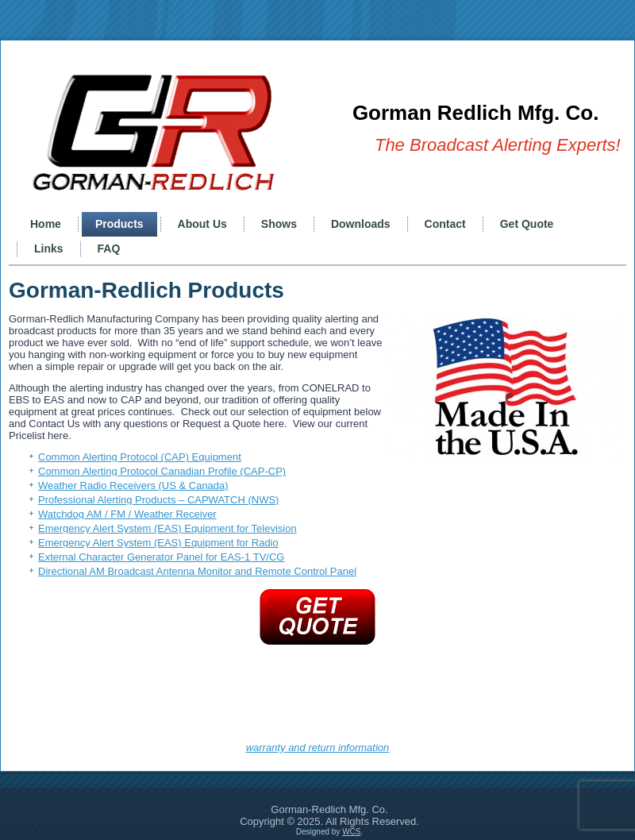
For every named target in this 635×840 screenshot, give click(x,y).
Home (46, 224)
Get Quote (527, 224)
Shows (279, 224)
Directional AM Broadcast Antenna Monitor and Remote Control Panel (197, 571)
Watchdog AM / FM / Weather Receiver (127, 514)
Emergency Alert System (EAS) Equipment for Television (167, 528)
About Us (202, 224)
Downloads (361, 224)
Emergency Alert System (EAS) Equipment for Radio (158, 543)
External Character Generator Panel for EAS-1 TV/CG (161, 557)
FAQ (109, 249)
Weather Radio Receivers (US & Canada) (133, 486)
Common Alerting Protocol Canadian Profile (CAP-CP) (162, 471)
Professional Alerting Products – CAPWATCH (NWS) (158, 500)
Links (49, 249)
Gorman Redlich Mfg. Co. (476, 113)
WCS (351, 832)
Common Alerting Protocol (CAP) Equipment (140, 457)
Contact (445, 224)
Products (119, 224)
